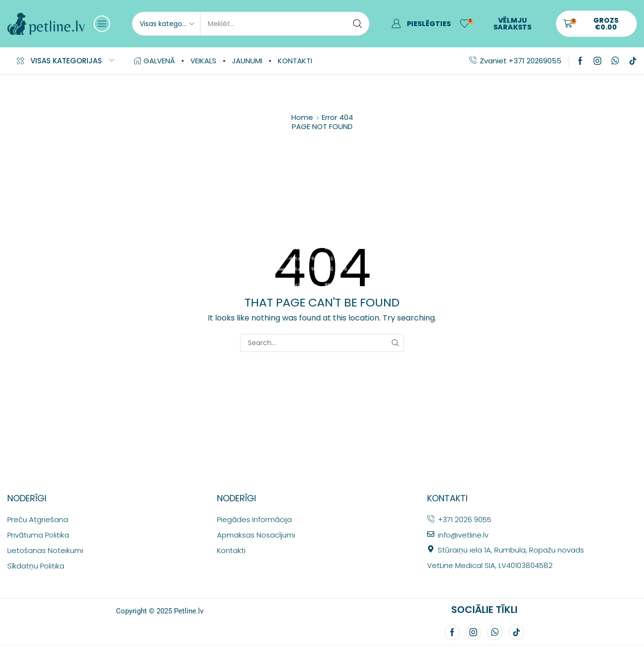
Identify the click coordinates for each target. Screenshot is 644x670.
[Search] (358, 24)
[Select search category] (166, 24)
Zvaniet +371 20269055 (521, 61)
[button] (102, 24)
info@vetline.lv (463, 535)
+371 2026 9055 (465, 519)
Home (302, 117)
